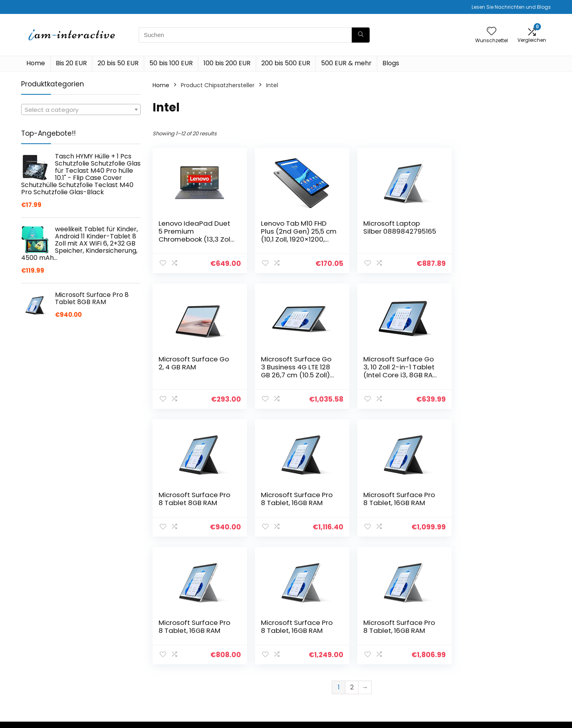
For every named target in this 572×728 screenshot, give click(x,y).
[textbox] (81, 110)
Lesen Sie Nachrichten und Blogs (511, 7)
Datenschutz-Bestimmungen (493, 641)
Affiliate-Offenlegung (501, 667)
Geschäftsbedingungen (504, 656)
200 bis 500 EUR (286, 63)
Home (36, 63)
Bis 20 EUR (71, 63)
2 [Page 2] (352, 559)
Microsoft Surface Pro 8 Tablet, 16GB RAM (499, 363)
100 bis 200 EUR (227, 63)
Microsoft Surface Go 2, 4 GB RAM (499, 227)
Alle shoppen (403, 648)
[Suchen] (361, 35)
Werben (396, 682)
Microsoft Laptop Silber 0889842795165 (398, 227)
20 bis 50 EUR (118, 63)
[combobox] (81, 109)
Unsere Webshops (410, 671)
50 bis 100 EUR (171, 63)
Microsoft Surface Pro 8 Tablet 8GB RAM (398, 363)
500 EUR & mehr (346, 63)
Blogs (391, 63)
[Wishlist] (492, 32)
